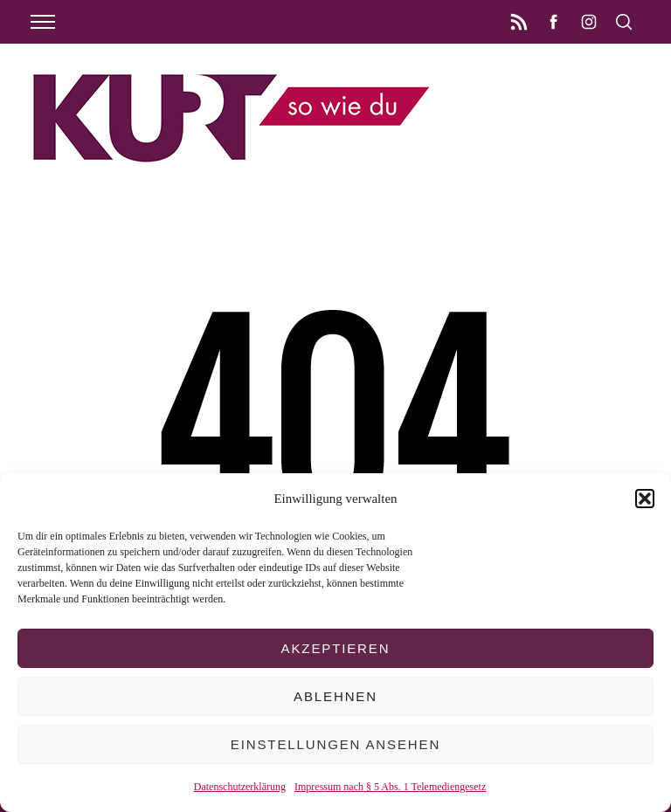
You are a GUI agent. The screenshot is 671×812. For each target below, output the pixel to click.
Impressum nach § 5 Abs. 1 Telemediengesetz (390, 787)
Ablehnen (335, 696)
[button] (645, 499)
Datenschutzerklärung (240, 787)
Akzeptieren (336, 648)
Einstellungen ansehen (335, 744)
